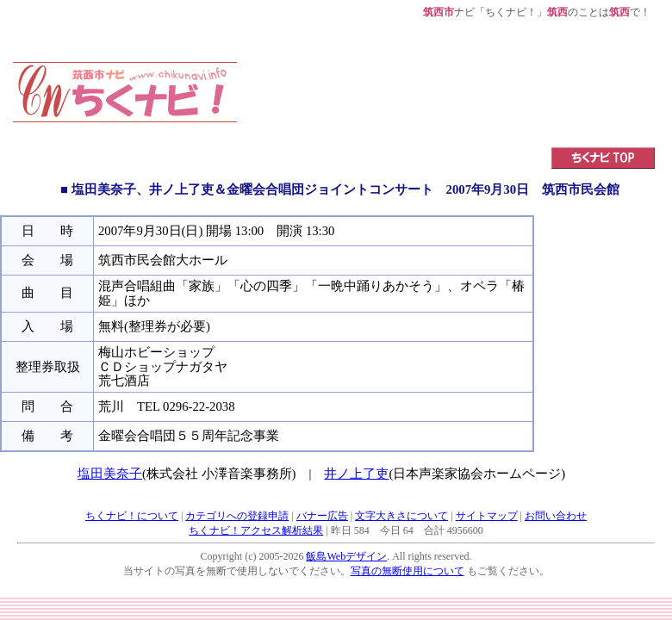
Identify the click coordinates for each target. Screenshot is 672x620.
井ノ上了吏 (356, 474)
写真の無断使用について (408, 571)
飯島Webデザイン (346, 556)
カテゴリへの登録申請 (237, 516)
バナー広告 (322, 516)
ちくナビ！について (132, 516)
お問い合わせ (556, 516)
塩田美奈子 (110, 474)
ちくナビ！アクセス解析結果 (256, 530)
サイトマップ (487, 516)
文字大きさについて (401, 516)
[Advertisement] (320, 73)
